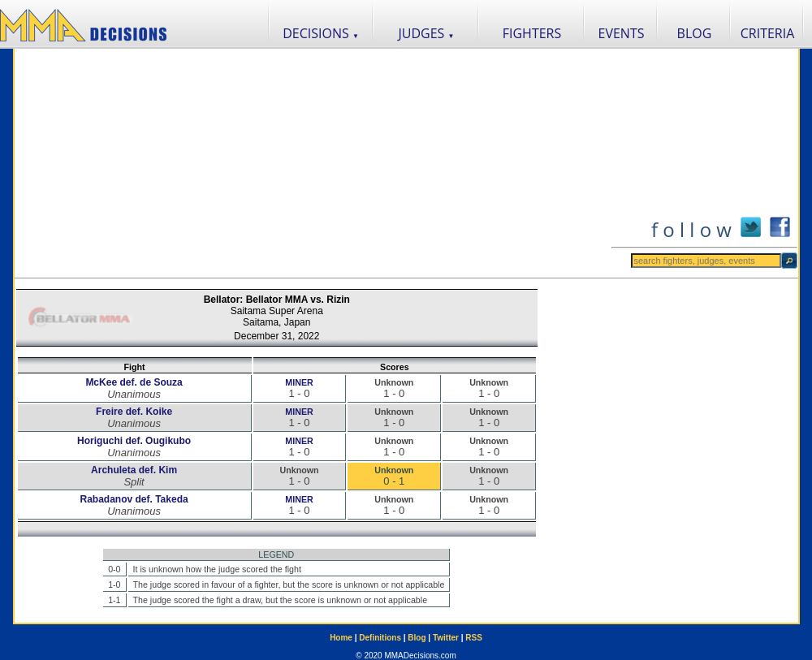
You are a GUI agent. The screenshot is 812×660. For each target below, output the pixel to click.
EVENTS (622, 33)
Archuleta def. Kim (134, 470)
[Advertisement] (313, 163)
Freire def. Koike (134, 412)
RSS (474, 638)
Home (341, 638)
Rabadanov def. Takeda (134, 499)
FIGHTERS (532, 33)
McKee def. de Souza (134, 382)
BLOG (695, 33)
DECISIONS (321, 33)
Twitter (446, 638)
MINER (299, 382)
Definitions (380, 638)
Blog (417, 638)
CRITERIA (768, 33)
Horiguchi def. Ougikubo (134, 441)
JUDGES (427, 33)
